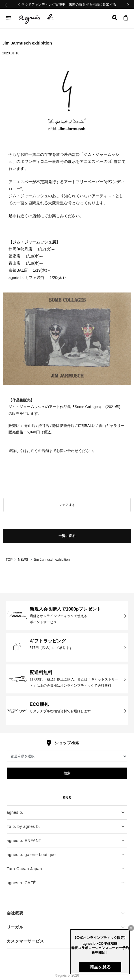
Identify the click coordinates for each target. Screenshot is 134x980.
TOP (9, 560)
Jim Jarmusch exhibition (51, 560)
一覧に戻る (67, 536)
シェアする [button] (67, 505)
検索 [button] (67, 773)
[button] (115, 18)
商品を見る (100, 967)
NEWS (23, 560)
